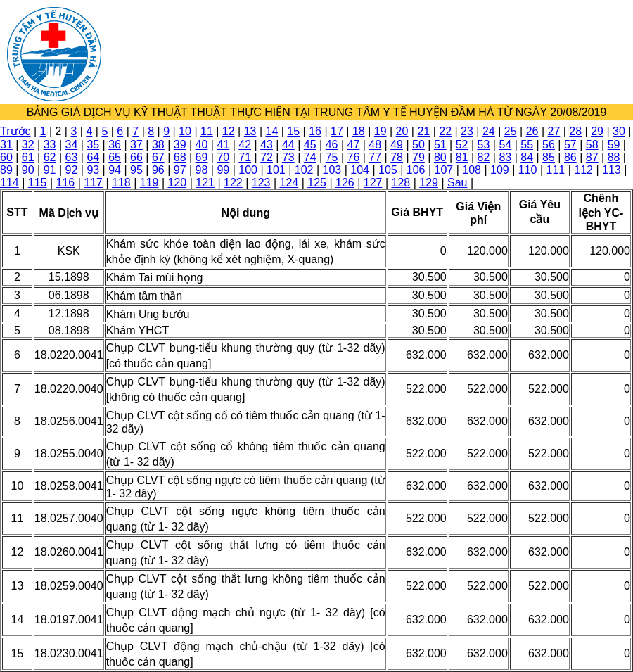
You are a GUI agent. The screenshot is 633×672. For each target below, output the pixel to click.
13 (250, 131)
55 (527, 145)
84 (527, 157)
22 (445, 131)
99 (223, 170)
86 (570, 157)
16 (315, 131)
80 (440, 157)
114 (9, 183)
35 (93, 145)
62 (50, 157)
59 (614, 145)
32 (28, 145)
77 (375, 157)
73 (288, 157)
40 (202, 145)
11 (207, 131)
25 (511, 131)
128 (401, 183)
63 (72, 157)
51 (440, 145)
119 (149, 183)
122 (233, 183)
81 (462, 157)
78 (397, 157)
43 (267, 145)
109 (500, 170)
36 (115, 145)
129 (429, 183)
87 (592, 157)
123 (261, 183)
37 (136, 145)
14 (272, 131)
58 (592, 145)
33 (50, 145)
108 (472, 170)
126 (345, 183)
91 (50, 170)
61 (28, 157)
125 (317, 183)
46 (332, 145)
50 (418, 145)
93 (93, 170)
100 (248, 170)
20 (402, 131)
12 (229, 131)
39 (180, 145)
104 (360, 170)
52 (462, 145)
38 (158, 145)
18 (359, 131)
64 (93, 157)
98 (202, 170)
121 (205, 183)
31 (6, 145)
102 (304, 170)
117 (93, 183)
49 (397, 145)
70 (223, 157)
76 (354, 157)
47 (354, 145)
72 (267, 157)
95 (136, 170)
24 (489, 131)
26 (532, 131)
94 (115, 170)
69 (202, 157)
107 (444, 170)
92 (72, 170)
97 (180, 170)
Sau (457, 183)
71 (245, 157)
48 (375, 145)
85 (549, 157)
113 (612, 170)
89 (6, 170)
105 (388, 170)
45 (310, 145)
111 (556, 170)
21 (423, 131)
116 (66, 183)
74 (310, 157)
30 (619, 131)
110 (528, 170)
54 (505, 145)
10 (185, 131)
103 (332, 170)
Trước (15, 131)
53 (484, 145)
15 (293, 131)
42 (245, 145)
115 (38, 183)
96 (158, 170)
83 (505, 157)
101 (276, 170)
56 (549, 145)
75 (332, 157)
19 (381, 131)
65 (115, 157)
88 (614, 157)
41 (223, 145)
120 (178, 183)
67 (158, 157)
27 (554, 131)
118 (121, 183)
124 (289, 183)
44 (288, 145)
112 (583, 170)
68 (180, 157)
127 (373, 183)
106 (416, 170)
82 (484, 157)
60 (6, 157)
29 (597, 131)
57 (570, 145)
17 (337, 131)
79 (418, 157)
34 (72, 145)
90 (28, 170)
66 (136, 157)
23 (467, 131)
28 (575, 131)
